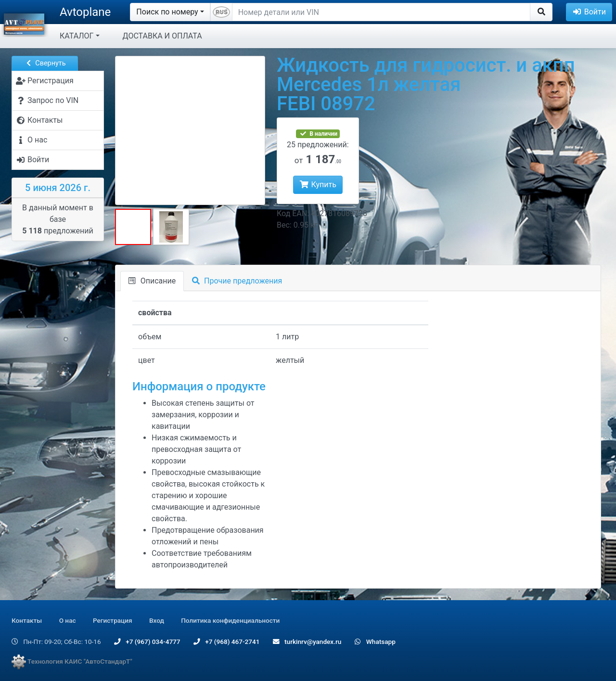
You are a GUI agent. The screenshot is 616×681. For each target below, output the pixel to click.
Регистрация (113, 620)
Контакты (27, 620)
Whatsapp (375, 642)
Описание (152, 281)
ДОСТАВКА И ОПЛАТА (162, 36)
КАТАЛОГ (77, 36)
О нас (68, 620)
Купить (318, 185)
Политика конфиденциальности (230, 620)
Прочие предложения (237, 281)
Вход (157, 620)
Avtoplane (85, 12)
